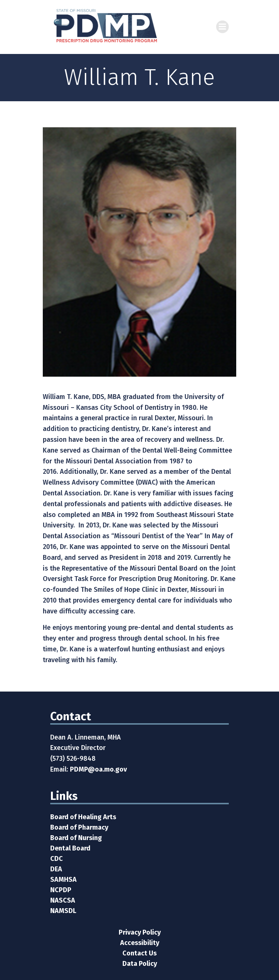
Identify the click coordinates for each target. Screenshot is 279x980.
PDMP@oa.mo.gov (98, 769)
